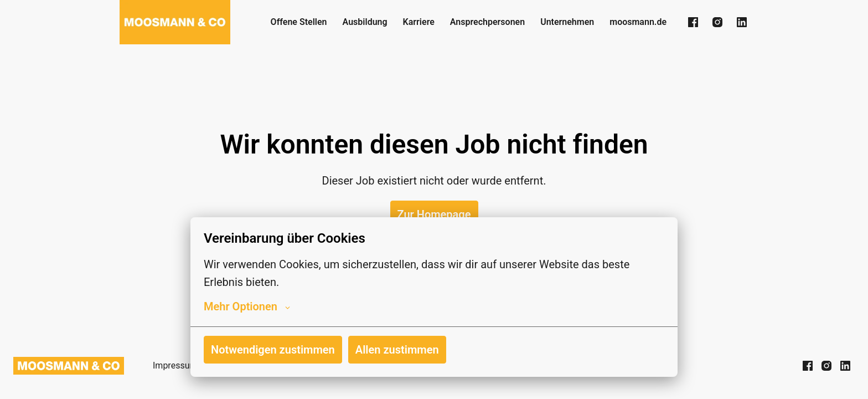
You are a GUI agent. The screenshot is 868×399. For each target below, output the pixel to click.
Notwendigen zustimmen (273, 350)
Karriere (419, 22)
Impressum (175, 365)
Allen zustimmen (397, 350)
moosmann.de (638, 22)
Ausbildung (365, 22)
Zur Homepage (434, 214)
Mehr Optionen (247, 306)
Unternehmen (567, 22)
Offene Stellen (299, 22)
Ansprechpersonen (487, 22)
